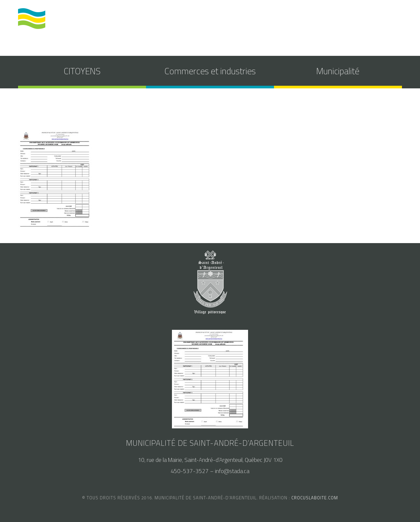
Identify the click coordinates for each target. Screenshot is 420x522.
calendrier (292, 21)
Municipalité (338, 71)
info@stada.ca (232, 471)
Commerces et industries (210, 71)
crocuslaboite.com (315, 498)
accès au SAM (332, 21)
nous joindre (375, 21)
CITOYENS (82, 71)
